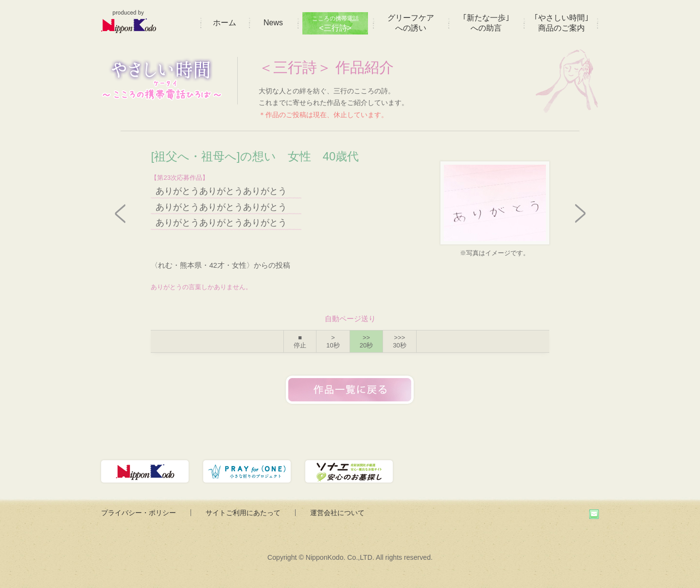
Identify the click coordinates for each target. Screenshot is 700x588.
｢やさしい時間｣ (561, 23)
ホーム (225, 23)
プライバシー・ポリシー (139, 513)
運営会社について (337, 513)
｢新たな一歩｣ (486, 23)
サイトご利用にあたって (243, 513)
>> (366, 341)
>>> (399, 341)
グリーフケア (411, 23)
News (273, 23)
